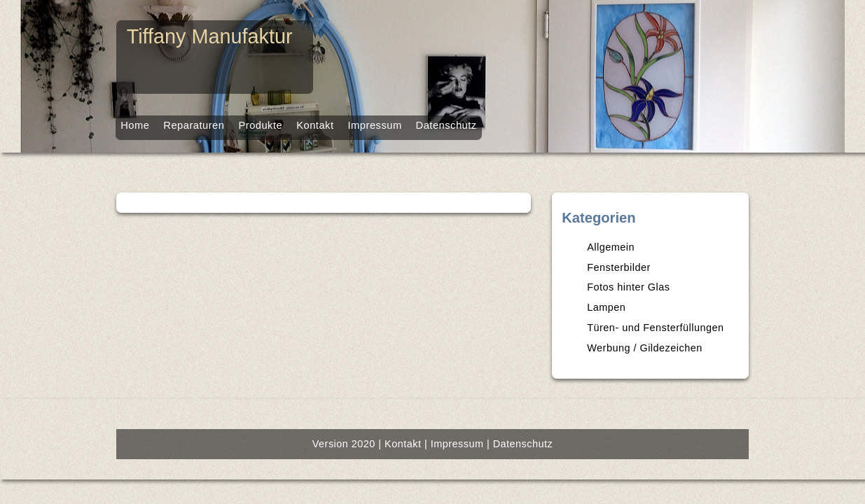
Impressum (373, 122)
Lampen (653, 330)
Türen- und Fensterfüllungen (698, 350)
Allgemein (657, 269)
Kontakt (296, 122)
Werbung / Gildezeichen (688, 370)
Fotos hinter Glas (673, 309)
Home (60, 122)
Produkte (223, 122)
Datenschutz (464, 122)
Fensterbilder (664, 289)
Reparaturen (138, 122)
